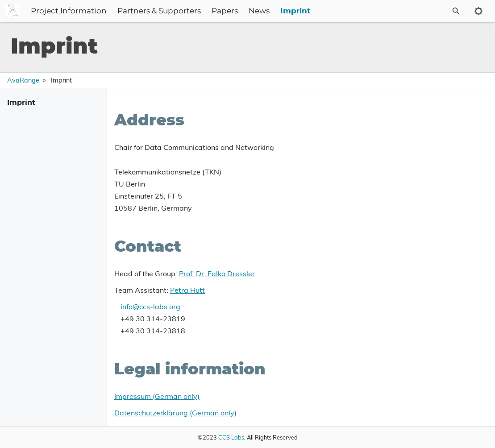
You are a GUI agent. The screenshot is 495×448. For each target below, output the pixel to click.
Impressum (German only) (157, 396)
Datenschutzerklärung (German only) (175, 413)
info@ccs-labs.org (150, 307)
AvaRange (23, 80)
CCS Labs (231, 437)
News (314, 11)
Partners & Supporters (214, 11)
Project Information (123, 11)
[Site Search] (432, 11)
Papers (279, 11)
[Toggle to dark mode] (478, 11)
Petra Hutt (187, 290)
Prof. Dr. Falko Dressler (217, 274)
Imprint (350, 11)
